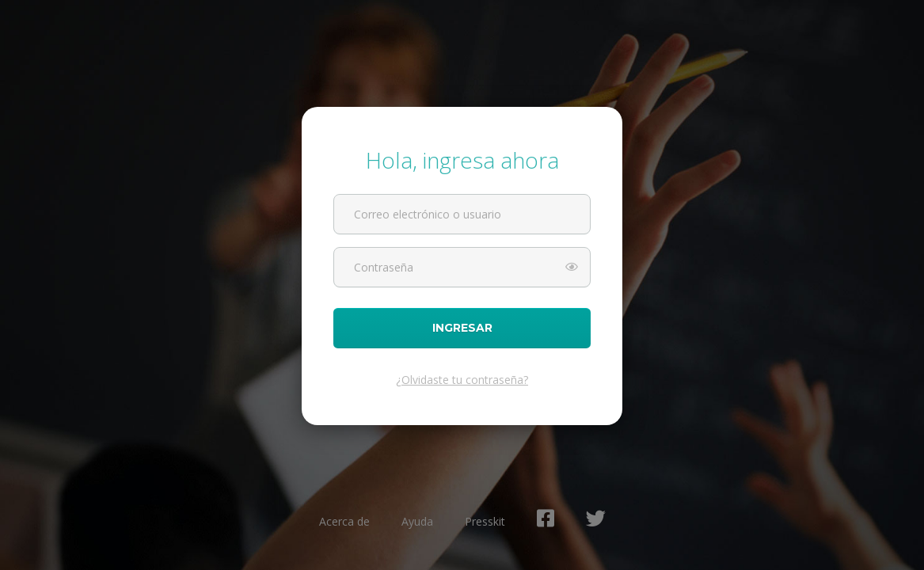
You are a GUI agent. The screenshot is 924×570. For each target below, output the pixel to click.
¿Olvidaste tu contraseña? (462, 380)
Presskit (485, 521)
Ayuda (417, 521)
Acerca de (344, 521)
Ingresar (462, 328)
